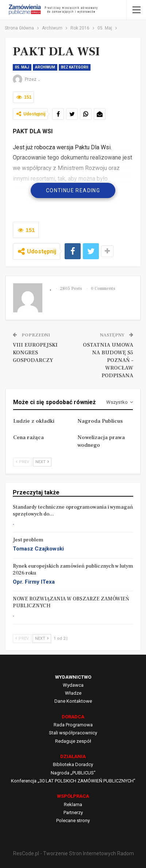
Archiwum (45, 67)
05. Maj (22, 67)
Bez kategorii (75, 67)
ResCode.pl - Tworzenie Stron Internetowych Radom (74, 853)
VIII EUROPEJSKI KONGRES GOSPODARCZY (35, 353)
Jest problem (28, 540)
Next (42, 462)
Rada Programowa (73, 725)
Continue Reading (73, 190)
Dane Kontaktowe (73, 701)
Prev (22, 462)
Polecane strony (73, 820)
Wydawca (73, 685)
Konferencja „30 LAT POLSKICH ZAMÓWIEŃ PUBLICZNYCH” (73, 781)
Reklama (73, 804)
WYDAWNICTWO (73, 677)
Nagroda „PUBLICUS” (73, 773)
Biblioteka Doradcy (73, 764)
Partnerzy (73, 812)
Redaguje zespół (73, 741)
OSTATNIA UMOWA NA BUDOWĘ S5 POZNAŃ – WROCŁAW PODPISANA (108, 360)
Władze (73, 693)
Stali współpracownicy (73, 733)
